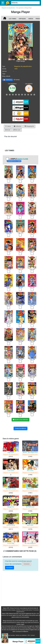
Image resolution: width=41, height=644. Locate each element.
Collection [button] (18, 126)
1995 (16, 69)
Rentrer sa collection (21, 635)
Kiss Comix (30, 471)
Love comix (11, 471)
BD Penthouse (30, 507)
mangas (13, 610)
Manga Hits (11, 507)
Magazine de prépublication (23, 66)
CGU (29, 635)
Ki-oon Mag (11, 543)
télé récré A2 (30, 489)
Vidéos (31, 19)
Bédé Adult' (30, 525)
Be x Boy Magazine (30, 543)
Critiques (22, 19)
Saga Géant (11, 452)
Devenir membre (11, 635)
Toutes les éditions (20, 428)
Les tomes (12, 19)
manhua (23, 610)
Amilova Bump (11, 525)
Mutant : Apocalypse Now (30, 452)
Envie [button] (8, 130)
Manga (8, 3)
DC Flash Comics (11, 489)
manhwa (18, 610)
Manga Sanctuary (15, 608)
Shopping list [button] (29, 126)
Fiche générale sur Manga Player (24, 8)
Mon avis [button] (17, 130)
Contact (33, 635)
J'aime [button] (8, 126)
